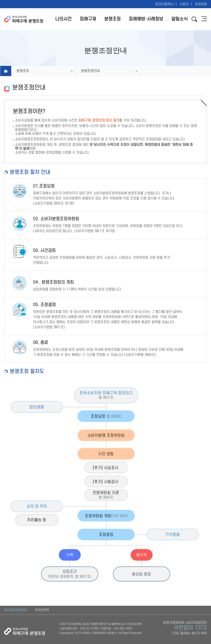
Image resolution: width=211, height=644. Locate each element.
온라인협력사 (164, 4)
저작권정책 (42, 610)
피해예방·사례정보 (146, 19)
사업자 (184, 4)
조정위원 (201, 4)
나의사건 (63, 19)
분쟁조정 (112, 19)
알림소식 (180, 19)
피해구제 (88, 19)
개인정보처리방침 (16, 610)
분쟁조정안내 (90, 71)
